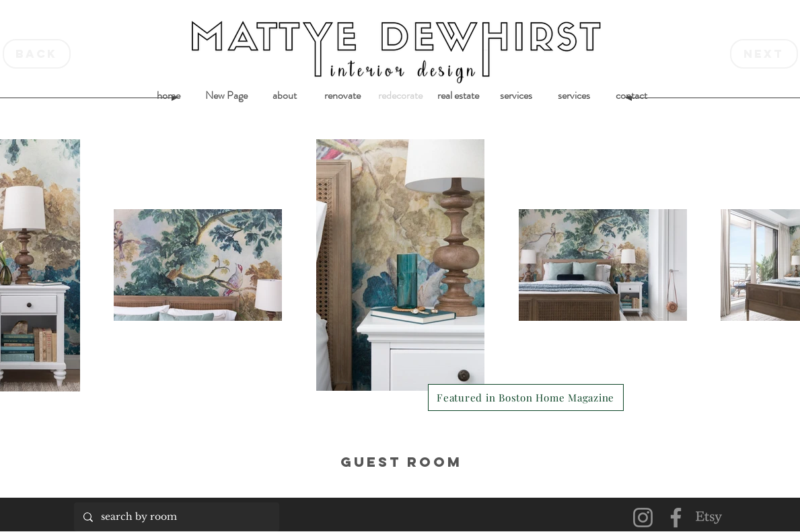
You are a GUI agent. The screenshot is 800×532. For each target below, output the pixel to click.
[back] (37, 54)
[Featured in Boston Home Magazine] (526, 397)
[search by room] (176, 517)
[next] (764, 54)
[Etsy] (709, 518)
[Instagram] (643, 518)
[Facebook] (676, 518)
